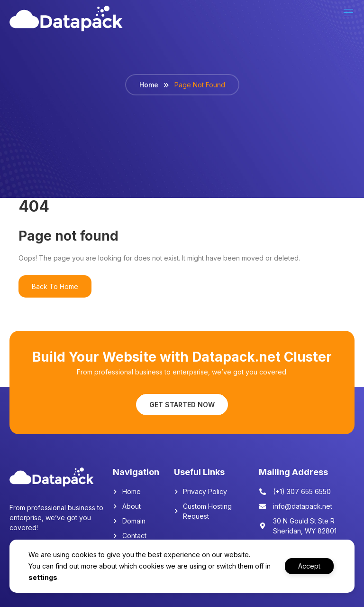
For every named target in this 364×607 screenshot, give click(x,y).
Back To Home (55, 286)
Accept (308, 566)
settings (50, 577)
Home (149, 85)
